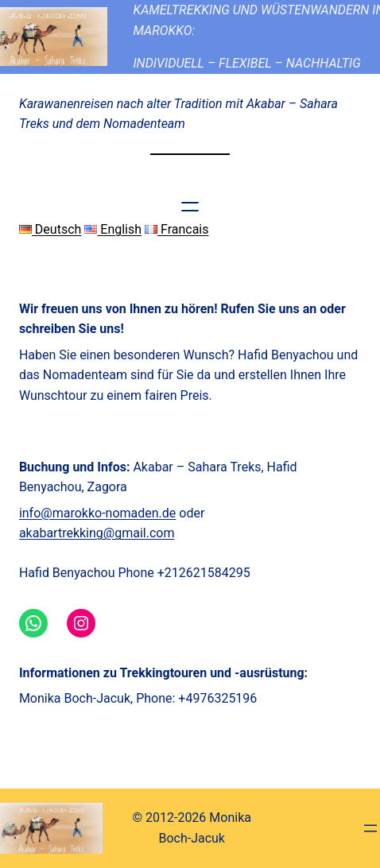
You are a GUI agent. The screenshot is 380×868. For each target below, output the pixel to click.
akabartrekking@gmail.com (97, 533)
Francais (176, 229)
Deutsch (50, 229)
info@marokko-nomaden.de (97, 513)
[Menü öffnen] (190, 207)
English (113, 229)
